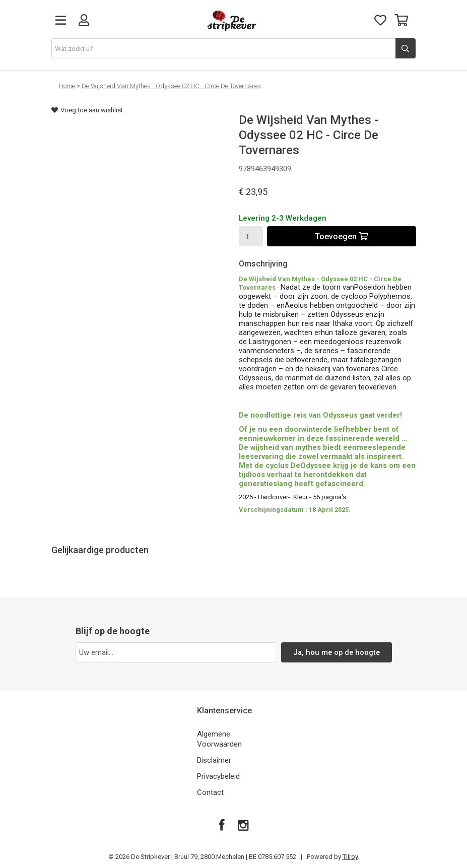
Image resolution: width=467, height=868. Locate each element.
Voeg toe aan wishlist (87, 110)
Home (67, 86)
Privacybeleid (218, 776)
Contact (210, 792)
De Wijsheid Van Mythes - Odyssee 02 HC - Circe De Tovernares (171, 86)
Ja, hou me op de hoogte (336, 652)
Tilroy (350, 857)
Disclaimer (214, 760)
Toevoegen (341, 237)
